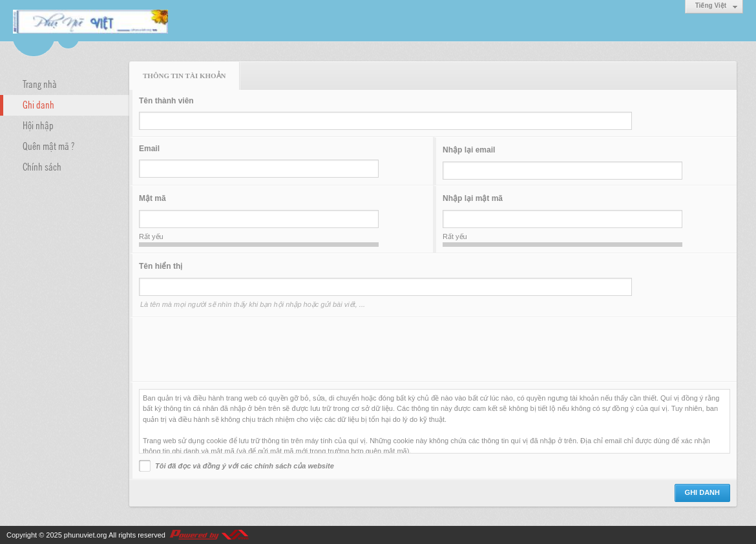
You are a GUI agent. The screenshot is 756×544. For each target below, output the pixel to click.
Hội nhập (38, 125)
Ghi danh (38, 104)
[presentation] (237, 350)
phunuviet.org (86, 535)
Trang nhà (40, 83)
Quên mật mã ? (48, 145)
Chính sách (42, 166)
